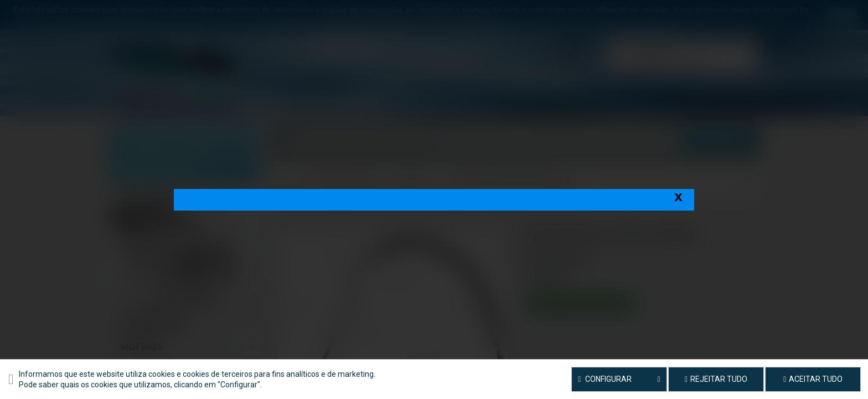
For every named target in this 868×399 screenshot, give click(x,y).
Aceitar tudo (813, 379)
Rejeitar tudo (716, 379)
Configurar (619, 380)
